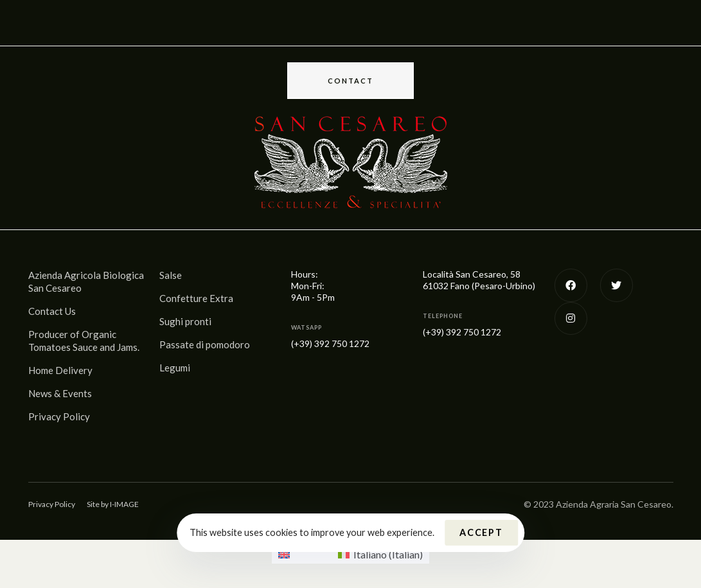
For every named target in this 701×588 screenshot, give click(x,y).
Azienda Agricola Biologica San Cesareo (86, 281)
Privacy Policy (59, 416)
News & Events (60, 393)
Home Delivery (60, 370)
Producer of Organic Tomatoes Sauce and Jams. (84, 341)
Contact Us (52, 311)
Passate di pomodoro (205, 344)
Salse (171, 275)
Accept (481, 532)
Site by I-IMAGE (113, 504)
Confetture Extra (196, 298)
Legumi (175, 368)
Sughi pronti (185, 321)
